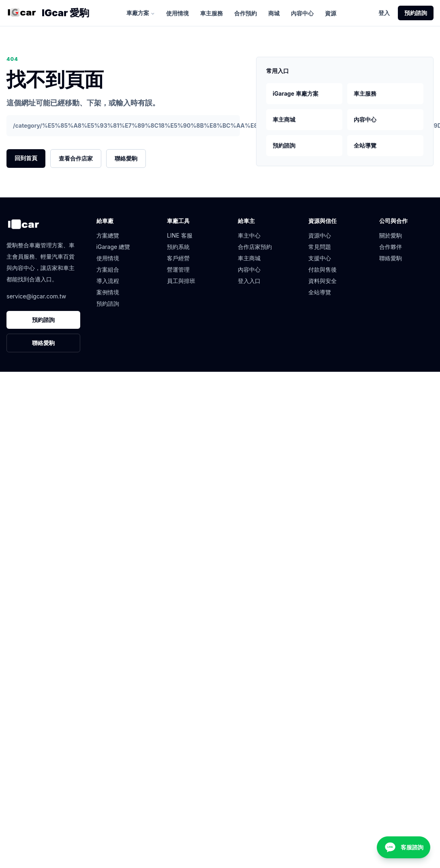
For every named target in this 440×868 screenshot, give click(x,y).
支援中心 (320, 258)
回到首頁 (26, 158)
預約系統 (178, 247)
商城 (274, 13)
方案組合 (108, 269)
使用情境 (177, 13)
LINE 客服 (180, 235)
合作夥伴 (391, 247)
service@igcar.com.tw (36, 296)
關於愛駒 (391, 235)
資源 (331, 13)
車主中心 (249, 235)
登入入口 (249, 281)
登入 (384, 13)
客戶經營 (178, 258)
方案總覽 (108, 235)
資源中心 (320, 235)
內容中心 (302, 13)
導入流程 (108, 281)
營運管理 (178, 269)
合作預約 (246, 13)
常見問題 (320, 247)
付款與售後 (323, 269)
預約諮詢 (416, 13)
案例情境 (108, 292)
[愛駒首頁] (22, 13)
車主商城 (284, 119)
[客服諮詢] (404, 847)
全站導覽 (365, 145)
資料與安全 (323, 281)
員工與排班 (181, 281)
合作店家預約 (255, 247)
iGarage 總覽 (113, 247)
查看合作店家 (76, 158)
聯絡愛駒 (126, 158)
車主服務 (211, 13)
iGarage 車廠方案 (296, 93)
